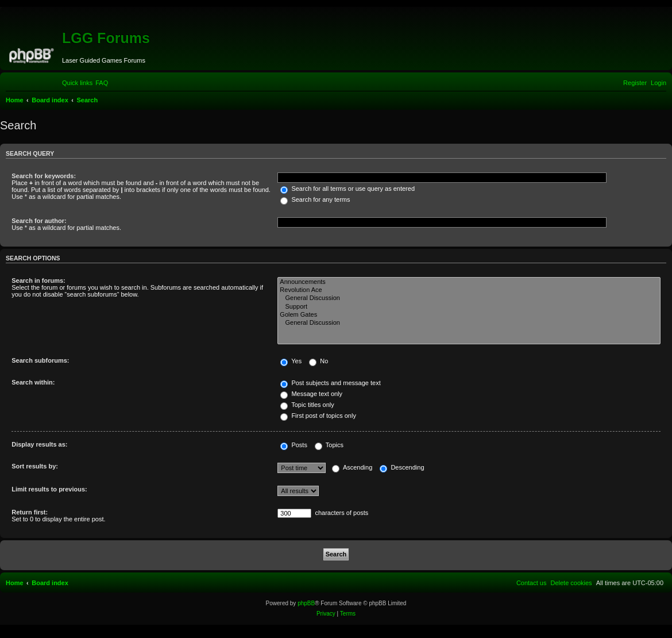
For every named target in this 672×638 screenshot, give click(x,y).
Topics (329, 445)
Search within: (33, 382)
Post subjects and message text (330, 383)
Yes (291, 361)
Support (469, 307)
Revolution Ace (469, 290)
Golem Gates (469, 315)
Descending (402, 467)
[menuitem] (102, 83)
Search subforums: (40, 360)
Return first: (30, 512)
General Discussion (469, 298)
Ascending (352, 467)
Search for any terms (315, 199)
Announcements (469, 282)
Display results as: (39, 444)
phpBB (306, 603)
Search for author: (39, 221)
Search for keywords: (44, 176)
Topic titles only (307, 405)
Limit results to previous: (49, 489)
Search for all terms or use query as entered (347, 189)
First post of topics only (318, 416)
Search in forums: (38, 280)
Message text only (311, 394)
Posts (294, 445)
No (318, 361)
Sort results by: (35, 466)
